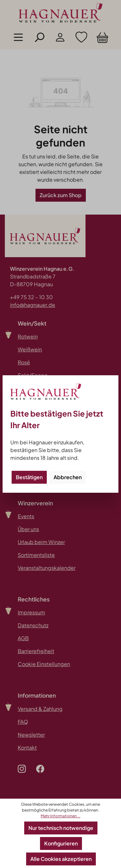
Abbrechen (68, 477)
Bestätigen (29, 477)
